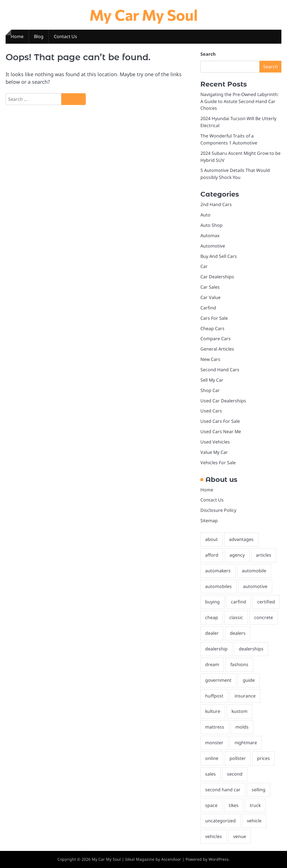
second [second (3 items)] (235, 774)
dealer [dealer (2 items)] (212, 633)
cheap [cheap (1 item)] (212, 617)
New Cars (210, 359)
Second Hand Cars (220, 370)
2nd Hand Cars (216, 204)
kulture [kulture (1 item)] (213, 711)
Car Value (210, 297)
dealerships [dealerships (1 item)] (251, 649)
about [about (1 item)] (211, 539)
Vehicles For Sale (218, 463)
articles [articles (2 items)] (264, 555)
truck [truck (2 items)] (255, 805)
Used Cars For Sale (220, 421)
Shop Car (210, 390)
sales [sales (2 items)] (210, 774)
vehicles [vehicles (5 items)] (214, 836)
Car (204, 266)
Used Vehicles (215, 442)
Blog (39, 36)
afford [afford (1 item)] (212, 555)
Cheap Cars (212, 328)
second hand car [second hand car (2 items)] (223, 790)
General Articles (217, 349)
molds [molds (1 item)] (242, 727)
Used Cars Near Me (221, 431)
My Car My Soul (144, 15)
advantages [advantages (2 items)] (241, 539)
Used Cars (211, 411)
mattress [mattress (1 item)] (215, 727)
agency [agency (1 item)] (237, 555)
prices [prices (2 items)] (263, 758)
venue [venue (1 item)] (240, 836)
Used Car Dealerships (223, 401)
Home (17, 36)
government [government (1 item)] (218, 680)
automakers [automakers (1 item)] (218, 571)
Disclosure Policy (218, 510)
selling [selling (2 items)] (259, 790)
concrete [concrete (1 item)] (264, 617)
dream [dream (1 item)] (212, 664)
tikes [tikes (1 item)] (234, 805)
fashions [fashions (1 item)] (239, 664)
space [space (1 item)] (211, 805)
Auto (205, 215)
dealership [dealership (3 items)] (216, 649)
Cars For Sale (214, 318)
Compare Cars (216, 339)
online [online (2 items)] (212, 758)
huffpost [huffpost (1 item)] (214, 696)
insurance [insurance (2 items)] (245, 696)
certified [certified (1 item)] (266, 602)
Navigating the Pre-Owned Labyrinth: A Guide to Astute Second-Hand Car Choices (239, 101)
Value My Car (214, 452)
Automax (210, 235)
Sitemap (209, 521)
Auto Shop (211, 225)
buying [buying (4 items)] (212, 602)
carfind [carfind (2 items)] (239, 602)
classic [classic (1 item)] (236, 617)
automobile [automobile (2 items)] (254, 571)
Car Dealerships (217, 277)
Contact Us (65, 36)
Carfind (208, 308)
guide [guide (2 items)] (249, 680)
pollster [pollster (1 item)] (238, 758)
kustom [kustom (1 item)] (239, 711)
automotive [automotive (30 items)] (255, 586)
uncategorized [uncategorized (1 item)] (220, 821)
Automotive (213, 246)
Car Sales (210, 287)
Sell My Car (212, 380)
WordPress (219, 859)
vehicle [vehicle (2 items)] (254, 821)
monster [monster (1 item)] (214, 743)
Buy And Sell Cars (219, 256)
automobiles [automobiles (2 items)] (218, 586)
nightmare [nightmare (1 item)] (246, 743)
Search (208, 54)
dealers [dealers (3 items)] (238, 633)
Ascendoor (171, 859)
